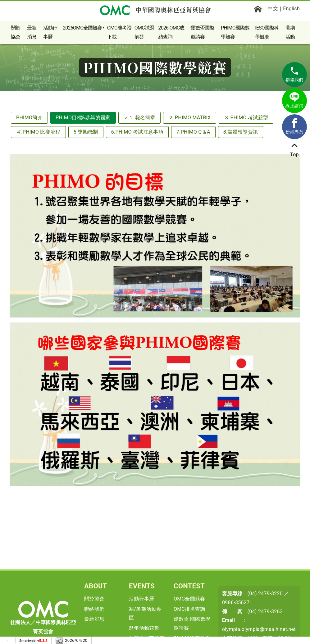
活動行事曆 (50, 32)
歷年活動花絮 (144, 628)
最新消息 (32, 32)
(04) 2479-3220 (265, 594)
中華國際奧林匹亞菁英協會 (155, 10)
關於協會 (16, 32)
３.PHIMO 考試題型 (246, 118)
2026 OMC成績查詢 (171, 32)
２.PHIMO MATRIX (190, 118)
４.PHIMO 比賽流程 (38, 132)
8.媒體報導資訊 (241, 132)
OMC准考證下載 (119, 32)
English (291, 9)
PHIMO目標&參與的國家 (83, 118)
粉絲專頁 (294, 126)
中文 (273, 9)
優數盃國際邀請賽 (202, 32)
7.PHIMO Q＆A (193, 132)
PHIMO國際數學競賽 (235, 32)
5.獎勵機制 (86, 132)
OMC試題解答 (144, 32)
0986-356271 (237, 603)
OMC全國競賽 (189, 599)
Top (294, 149)
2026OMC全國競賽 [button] (82, 28)
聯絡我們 (94, 609)
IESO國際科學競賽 (267, 32)
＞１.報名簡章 (139, 118)
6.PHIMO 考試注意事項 (137, 132)
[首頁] (258, 9)
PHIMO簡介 (29, 118)
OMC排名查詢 (189, 609)
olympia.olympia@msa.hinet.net (259, 629)
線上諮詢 (294, 100)
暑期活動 (290, 32)
